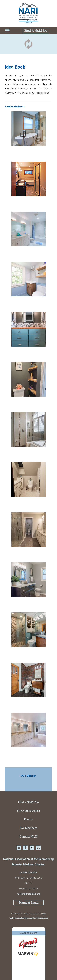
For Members (28, 828)
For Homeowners (28, 811)
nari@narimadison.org (29, 894)
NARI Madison (28, 776)
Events (28, 819)
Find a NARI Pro (28, 802)
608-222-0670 (30, 872)
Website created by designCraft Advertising (29, 918)
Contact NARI (28, 836)
